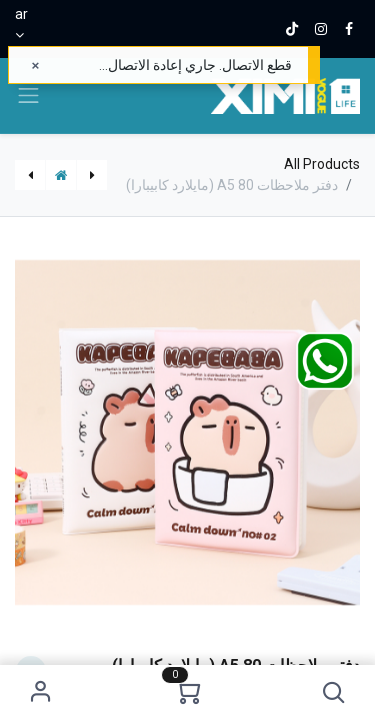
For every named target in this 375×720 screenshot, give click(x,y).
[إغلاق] (35, 65)
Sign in (41, 692)
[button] (333, 692)
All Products (322, 164)
